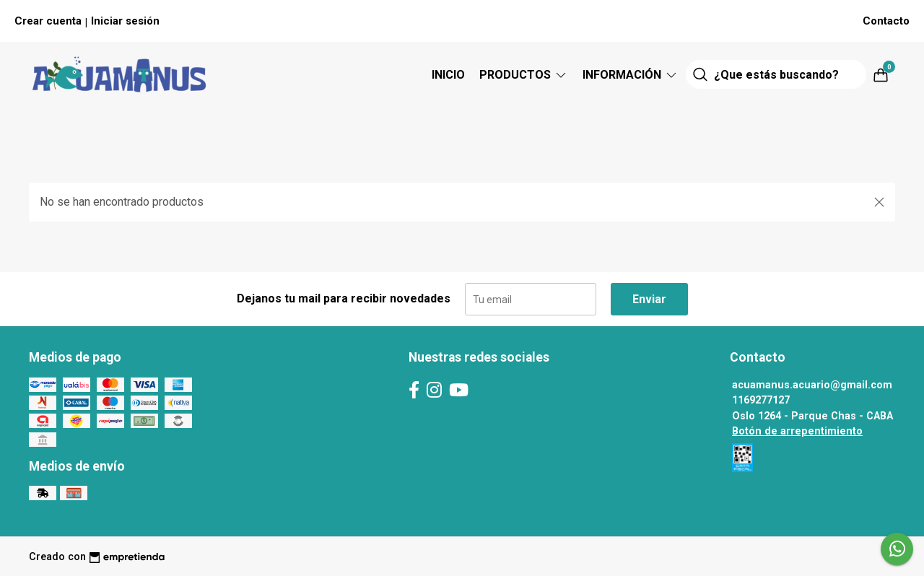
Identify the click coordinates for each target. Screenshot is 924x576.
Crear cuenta (48, 21)
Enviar (649, 299)
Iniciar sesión (125, 21)
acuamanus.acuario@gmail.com (812, 385)
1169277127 (761, 400)
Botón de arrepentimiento (797, 431)
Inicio (448, 75)
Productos (524, 75)
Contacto (886, 21)
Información (631, 75)
